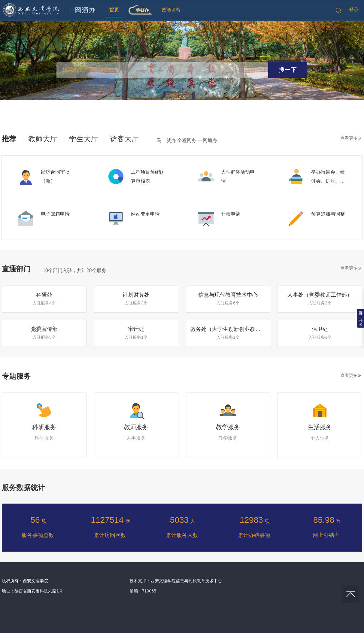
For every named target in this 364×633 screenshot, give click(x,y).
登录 (354, 9)
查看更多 (349, 138)
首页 (114, 10)
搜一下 (288, 70)
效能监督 (171, 10)
